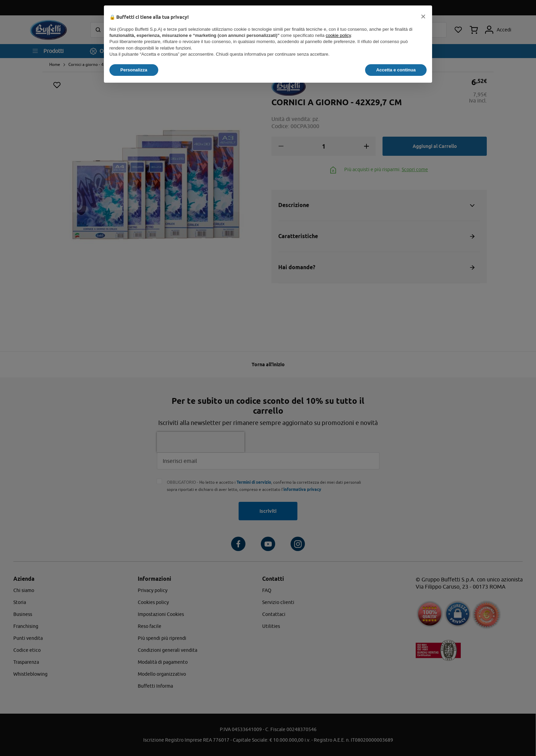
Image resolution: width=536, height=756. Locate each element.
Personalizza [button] (134, 70)
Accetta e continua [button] (396, 70)
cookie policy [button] (338, 35)
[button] (423, 16)
